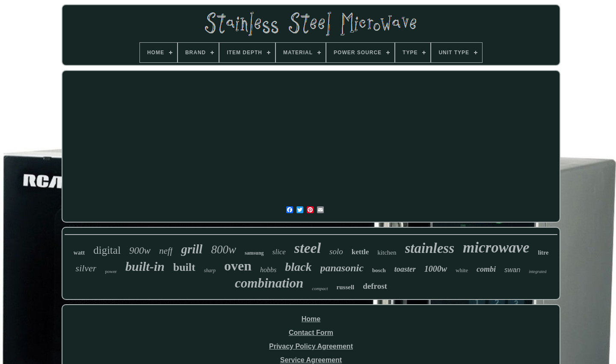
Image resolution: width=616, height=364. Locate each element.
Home (311, 319)
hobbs (268, 270)
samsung (254, 253)
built (184, 267)
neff (166, 251)
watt (79, 253)
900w (140, 251)
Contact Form (311, 333)
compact (320, 288)
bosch (379, 270)
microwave (496, 248)
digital (107, 250)
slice (279, 252)
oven (238, 266)
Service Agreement (311, 360)
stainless (430, 248)
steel (308, 248)
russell (346, 287)
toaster (405, 269)
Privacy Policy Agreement (311, 346)
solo (336, 251)
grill (192, 249)
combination (269, 283)
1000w (436, 269)
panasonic (342, 268)
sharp (210, 270)
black (298, 267)
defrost (375, 286)
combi (486, 269)
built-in (145, 266)
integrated (538, 272)
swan (512, 270)
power (111, 271)
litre (543, 253)
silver (86, 268)
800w (224, 250)
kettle (360, 252)
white (462, 270)
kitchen (387, 252)
